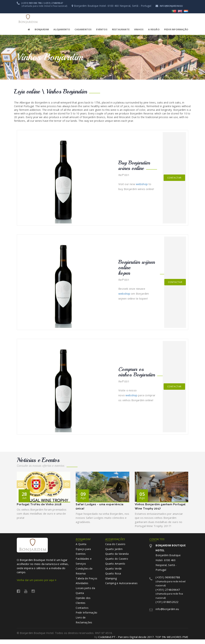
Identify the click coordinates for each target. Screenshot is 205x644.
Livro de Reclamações (84, 624)
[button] (59, 29)
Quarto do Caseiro (117, 560)
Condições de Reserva (84, 573)
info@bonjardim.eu (171, 6)
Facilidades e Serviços (84, 563)
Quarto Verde (114, 571)
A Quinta (81, 545)
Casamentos (83, 29)
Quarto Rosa (113, 576)
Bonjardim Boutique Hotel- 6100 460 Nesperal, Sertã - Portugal (171, 559)
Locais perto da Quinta (85, 594)
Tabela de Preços (86, 581)
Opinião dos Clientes (83, 604)
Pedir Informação (86, 617)
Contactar (174, 178)
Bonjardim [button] (42, 29)
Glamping (111, 581)
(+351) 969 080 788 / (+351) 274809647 (40, 3)
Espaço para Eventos (83, 553)
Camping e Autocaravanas (121, 586)
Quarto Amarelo (115, 566)
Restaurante (121, 29)
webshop (142, 184)
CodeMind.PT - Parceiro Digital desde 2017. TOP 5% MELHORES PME (143, 641)
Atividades (82, 586)
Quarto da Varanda (117, 555)
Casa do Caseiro (115, 545)
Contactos (82, 612)
